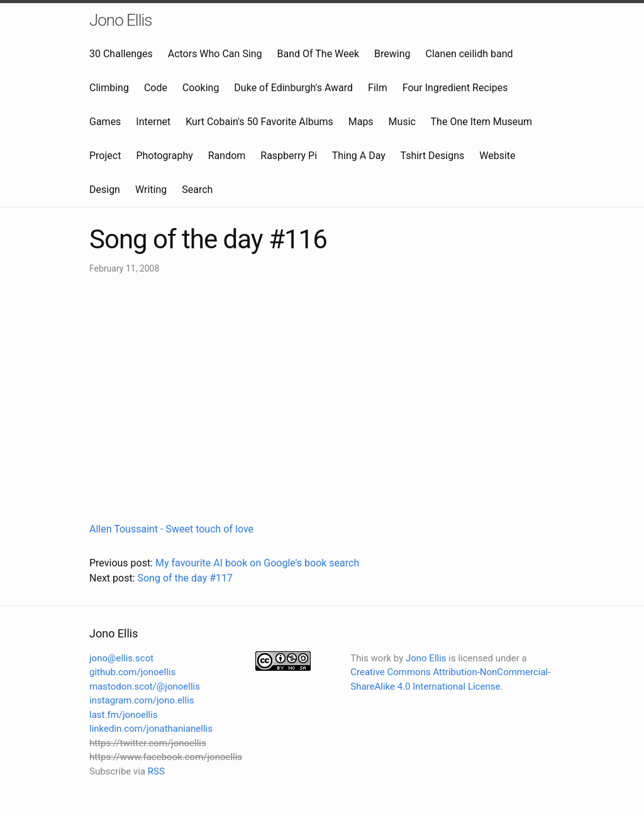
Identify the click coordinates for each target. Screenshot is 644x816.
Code (156, 88)
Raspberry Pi (289, 156)
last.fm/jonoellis (124, 715)
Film (378, 88)
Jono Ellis (121, 20)
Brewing (392, 54)
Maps (361, 122)
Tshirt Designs (433, 156)
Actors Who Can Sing (215, 54)
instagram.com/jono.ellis (142, 700)
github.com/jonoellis (132, 672)
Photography (164, 156)
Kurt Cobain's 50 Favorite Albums (259, 122)
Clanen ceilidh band (469, 54)
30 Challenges (121, 54)
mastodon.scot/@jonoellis (145, 686)
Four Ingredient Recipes (455, 88)
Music (402, 122)
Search (197, 190)
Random (227, 156)
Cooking (201, 88)
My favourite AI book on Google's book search (257, 563)
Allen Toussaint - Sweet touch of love (171, 529)
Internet (153, 122)
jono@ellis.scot (121, 658)
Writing (151, 190)
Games (105, 122)
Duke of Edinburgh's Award (293, 88)
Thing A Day (359, 156)
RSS (156, 771)
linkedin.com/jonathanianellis (151, 729)
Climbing (109, 88)
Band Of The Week (319, 54)
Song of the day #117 (185, 578)
